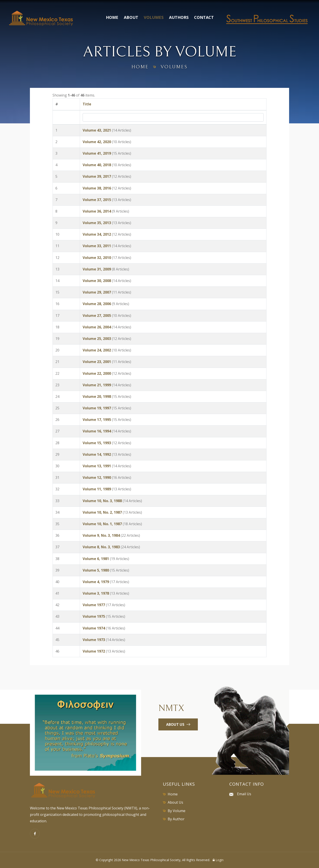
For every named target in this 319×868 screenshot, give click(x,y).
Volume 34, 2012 (97, 234)
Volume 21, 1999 (97, 385)
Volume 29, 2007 (97, 292)
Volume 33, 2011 (97, 246)
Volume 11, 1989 (97, 489)
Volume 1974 (94, 628)
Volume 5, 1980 (96, 570)
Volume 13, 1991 (97, 466)
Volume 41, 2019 (97, 153)
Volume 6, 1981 (96, 559)
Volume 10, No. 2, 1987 (102, 512)
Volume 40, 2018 (97, 165)
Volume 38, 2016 (97, 188)
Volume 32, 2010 (97, 258)
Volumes (154, 17)
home (140, 67)
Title (87, 104)
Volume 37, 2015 (97, 200)
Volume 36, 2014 (97, 211)
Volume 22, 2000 (97, 373)
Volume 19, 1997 (97, 408)
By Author (176, 819)
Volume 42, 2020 (97, 142)
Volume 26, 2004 (97, 327)
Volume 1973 (94, 640)
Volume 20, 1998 (97, 397)
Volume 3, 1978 (96, 593)
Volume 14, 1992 (97, 454)
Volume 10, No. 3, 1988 (102, 501)
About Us (175, 802)
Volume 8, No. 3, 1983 (101, 547)
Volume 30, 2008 (97, 281)
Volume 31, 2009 (97, 269)
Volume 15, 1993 (97, 443)
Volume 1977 (94, 605)
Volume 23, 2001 (97, 362)
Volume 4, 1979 (96, 582)
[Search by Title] (173, 117)
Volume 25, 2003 (97, 339)
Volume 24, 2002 (97, 350)
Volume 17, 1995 (97, 420)
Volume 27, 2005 (97, 316)
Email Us (244, 794)
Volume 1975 (94, 616)
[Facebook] (35, 834)
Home (112, 17)
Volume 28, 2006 (97, 304)
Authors (179, 17)
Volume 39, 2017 (97, 176)
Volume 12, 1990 (97, 477)
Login (218, 860)
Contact (204, 17)
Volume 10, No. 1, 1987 (102, 524)
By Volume (177, 811)
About (131, 17)
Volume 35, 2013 (97, 223)
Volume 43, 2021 (97, 130)
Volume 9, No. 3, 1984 (101, 535)
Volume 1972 (94, 651)
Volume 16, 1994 (97, 431)
